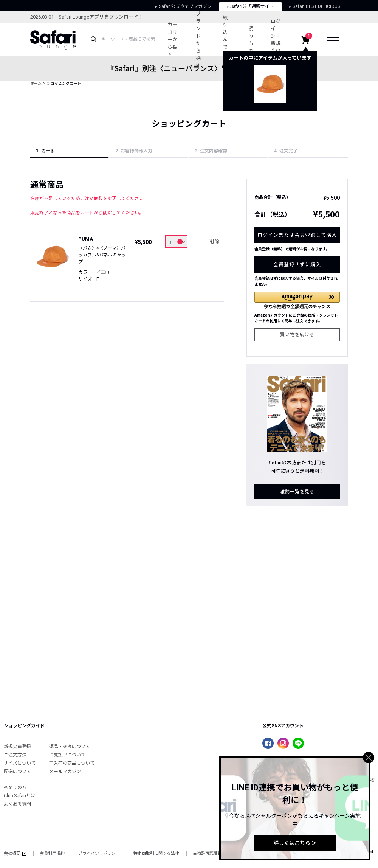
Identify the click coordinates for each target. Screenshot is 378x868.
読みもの (251, 40)
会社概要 (15, 853)
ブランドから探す (198, 40)
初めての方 (15, 787)
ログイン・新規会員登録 (276, 40)
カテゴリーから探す (172, 40)
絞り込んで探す (225, 40)
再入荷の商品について (72, 763)
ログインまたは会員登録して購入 (297, 235)
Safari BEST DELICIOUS (315, 6)
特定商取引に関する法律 (156, 853)
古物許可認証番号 (209, 853)
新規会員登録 (17, 747)
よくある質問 (17, 804)
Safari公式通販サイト (250, 6)
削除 (215, 242)
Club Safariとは (19, 796)
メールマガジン (65, 772)
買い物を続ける (297, 335)
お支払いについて (67, 755)
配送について (17, 772)
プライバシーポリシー (99, 853)
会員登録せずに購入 (297, 265)
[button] (297, 300)
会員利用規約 (52, 853)
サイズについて (20, 763)
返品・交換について (70, 747)
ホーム (36, 83)
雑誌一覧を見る (297, 492)
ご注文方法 (15, 755)
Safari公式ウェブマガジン (184, 6)
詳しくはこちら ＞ (295, 843)
